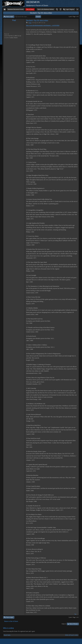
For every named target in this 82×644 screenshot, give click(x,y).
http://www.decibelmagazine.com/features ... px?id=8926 (43, 25)
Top (75, 614)
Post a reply (10, 17)
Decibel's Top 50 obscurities (41, 13)
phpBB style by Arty (69, 641)
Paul (14, 20)
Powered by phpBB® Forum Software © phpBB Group (76, 641)
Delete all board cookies (72, 635)
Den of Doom (74, 624)
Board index (7, 635)
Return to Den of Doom (11, 621)
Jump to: (64, 624)
